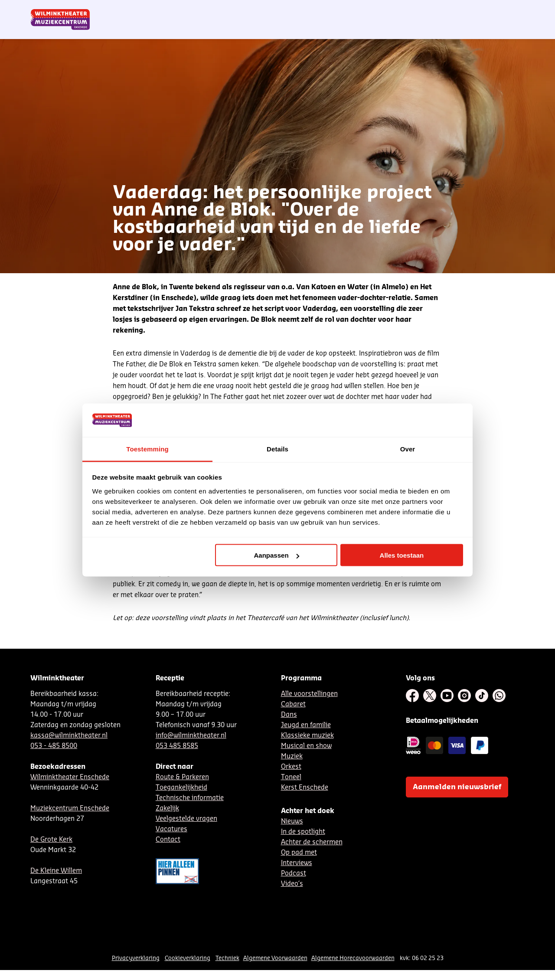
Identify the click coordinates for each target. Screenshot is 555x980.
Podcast (294, 874)
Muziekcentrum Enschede (70, 808)
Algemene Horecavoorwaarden (353, 958)
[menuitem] (507, 30)
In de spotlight (303, 832)
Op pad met (299, 853)
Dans (289, 715)
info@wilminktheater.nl (191, 736)
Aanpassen (277, 555)
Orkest (291, 767)
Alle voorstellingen (309, 694)
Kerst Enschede (305, 788)
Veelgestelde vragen (186, 819)
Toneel (291, 777)
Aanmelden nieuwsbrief (457, 787)
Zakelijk (167, 808)
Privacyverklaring (136, 958)
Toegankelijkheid (181, 788)
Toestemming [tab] (147, 449)
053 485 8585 (177, 746)
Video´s (292, 884)
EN (403, 10)
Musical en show (306, 746)
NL (374, 10)
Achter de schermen (312, 842)
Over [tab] (408, 449)
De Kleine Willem (56, 871)
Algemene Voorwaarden (275, 958)
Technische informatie (190, 798)
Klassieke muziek (307, 736)
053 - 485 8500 (54, 746)
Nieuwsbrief (347, 10)
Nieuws (292, 822)
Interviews (297, 863)
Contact (425, 10)
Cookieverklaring (188, 958)
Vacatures (171, 829)
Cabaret (293, 704)
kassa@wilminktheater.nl (69, 736)
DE (388, 10)
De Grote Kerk (51, 840)
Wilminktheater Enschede (70, 777)
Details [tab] (277, 449)
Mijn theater (483, 10)
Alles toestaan (402, 555)
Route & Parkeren (182, 777)
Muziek (292, 756)
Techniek (227, 958)
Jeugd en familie (306, 725)
